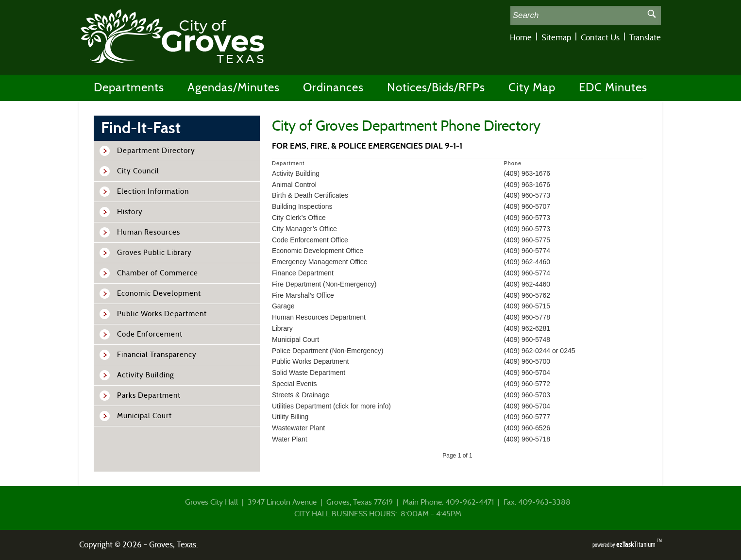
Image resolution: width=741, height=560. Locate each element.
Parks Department (149, 396)
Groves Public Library (154, 253)
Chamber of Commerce (158, 273)
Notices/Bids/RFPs (436, 88)
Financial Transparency (157, 355)
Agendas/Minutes (234, 88)
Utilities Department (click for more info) (331, 406)
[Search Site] (577, 16)
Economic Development (159, 294)
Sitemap (556, 38)
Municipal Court (144, 416)
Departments (129, 88)
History (130, 212)
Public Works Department (162, 314)
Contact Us (600, 38)
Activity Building (145, 375)
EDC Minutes (613, 88)
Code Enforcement (150, 334)
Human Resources (149, 232)
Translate (645, 38)
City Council (138, 171)
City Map (532, 88)
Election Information (153, 192)
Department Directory (156, 151)
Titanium (637, 544)
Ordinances (333, 88)
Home (521, 38)
